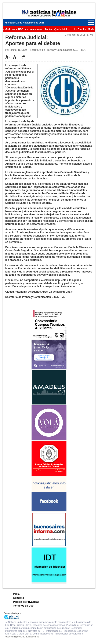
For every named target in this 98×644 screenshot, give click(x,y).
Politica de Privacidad (26, 602)
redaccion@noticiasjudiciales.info (22, 637)
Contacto (19, 598)
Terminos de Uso (23, 606)
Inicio (16, 594)
